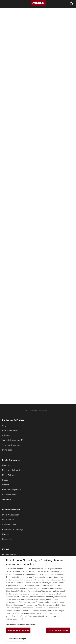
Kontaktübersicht (10, 555)
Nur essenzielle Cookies (58, 630)
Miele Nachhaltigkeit (11, 470)
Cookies (32, 625)
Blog (4, 426)
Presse (5, 480)
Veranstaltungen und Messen (15, 440)
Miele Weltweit (9, 475)
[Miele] (38, 3)
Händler (6, 534)
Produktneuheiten (10, 430)
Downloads (7, 450)
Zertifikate (6, 499)
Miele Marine (8, 520)
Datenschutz (22, 625)
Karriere (6, 485)
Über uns (6, 465)
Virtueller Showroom (11, 445)
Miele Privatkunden (11, 515)
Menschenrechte (10, 495)
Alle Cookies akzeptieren (18, 630)
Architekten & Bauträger (13, 530)
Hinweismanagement (11, 490)
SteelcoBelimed (9, 525)
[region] (38, 600)
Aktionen (6, 435)
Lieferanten (7, 539)
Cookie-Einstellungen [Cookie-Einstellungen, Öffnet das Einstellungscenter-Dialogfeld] (17, 639)
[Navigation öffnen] (4, 4)
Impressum (11, 625)
